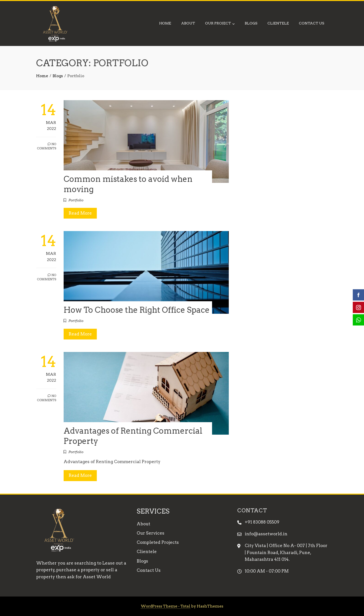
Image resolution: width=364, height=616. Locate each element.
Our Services (151, 533)
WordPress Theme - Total (166, 606)
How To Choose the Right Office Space (137, 310)
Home (165, 23)
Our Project (220, 24)
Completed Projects (158, 542)
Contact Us (312, 23)
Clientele (278, 23)
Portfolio (76, 200)
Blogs (251, 23)
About (188, 23)
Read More (80, 213)
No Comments (47, 146)
